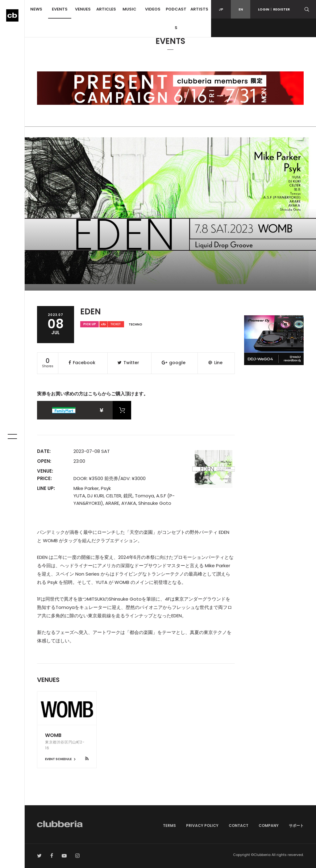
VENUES (83, 9)
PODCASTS (176, 18)
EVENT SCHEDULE (61, 759)
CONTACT (239, 825)
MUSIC (129, 9)
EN (241, 9)
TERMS (169, 825)
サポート (296, 825)
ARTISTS (199, 9)
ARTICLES (106, 9)
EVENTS (60, 9)
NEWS (36, 9)
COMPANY (269, 825)
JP (221, 9)
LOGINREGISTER (274, 9)
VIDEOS (153, 9)
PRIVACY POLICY (202, 825)
